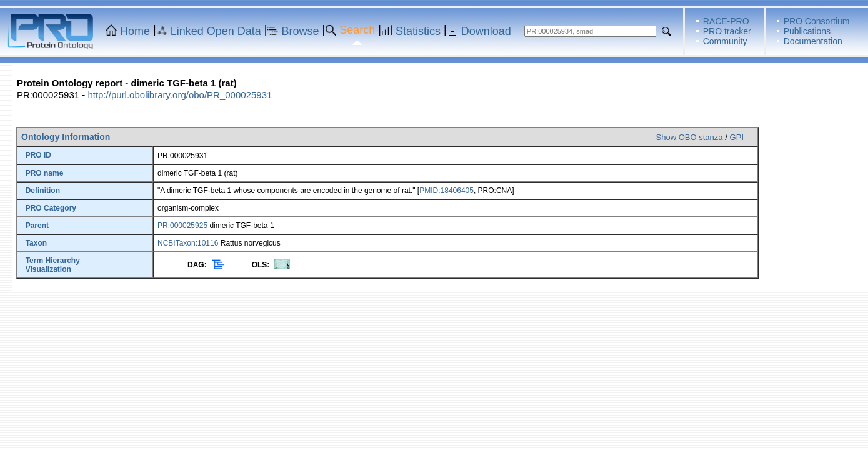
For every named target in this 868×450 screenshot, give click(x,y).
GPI (737, 137)
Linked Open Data (216, 31)
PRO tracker (727, 31)
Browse (301, 31)
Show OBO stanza (690, 137)
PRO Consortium (817, 21)
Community (725, 41)
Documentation (813, 41)
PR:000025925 (182, 226)
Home (135, 31)
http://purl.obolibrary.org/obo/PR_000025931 (180, 95)
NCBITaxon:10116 (188, 243)
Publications (807, 31)
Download (486, 31)
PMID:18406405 (446, 191)
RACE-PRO (726, 21)
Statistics (418, 31)
